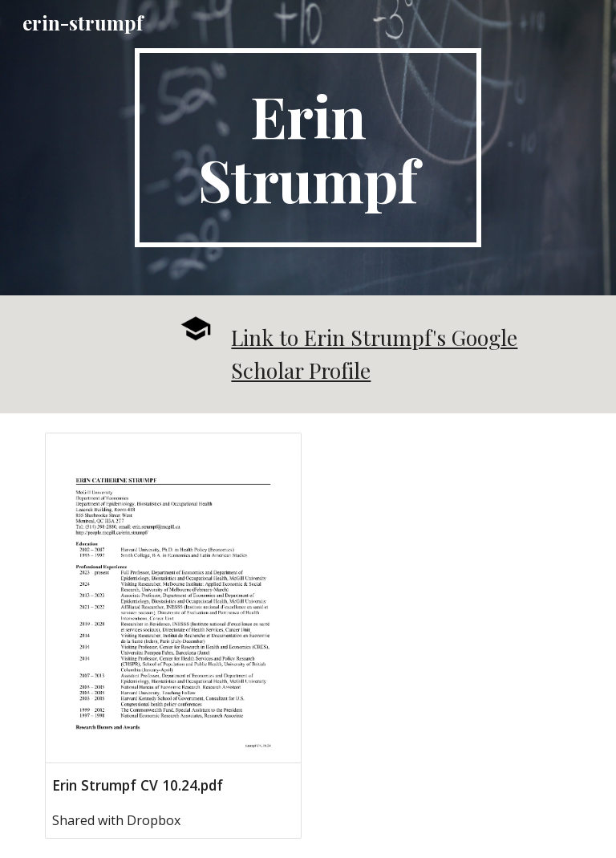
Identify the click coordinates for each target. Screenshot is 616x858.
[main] (308, 148)
